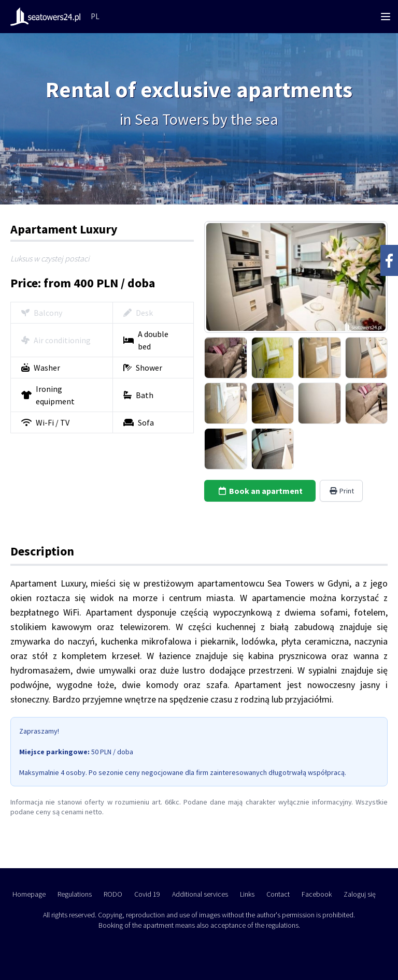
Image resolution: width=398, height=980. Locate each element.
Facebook (317, 894)
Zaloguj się (360, 894)
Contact (278, 894)
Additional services (200, 894)
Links (247, 894)
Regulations (75, 894)
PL (95, 16)
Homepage (29, 894)
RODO (113, 894)
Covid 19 (147, 894)
